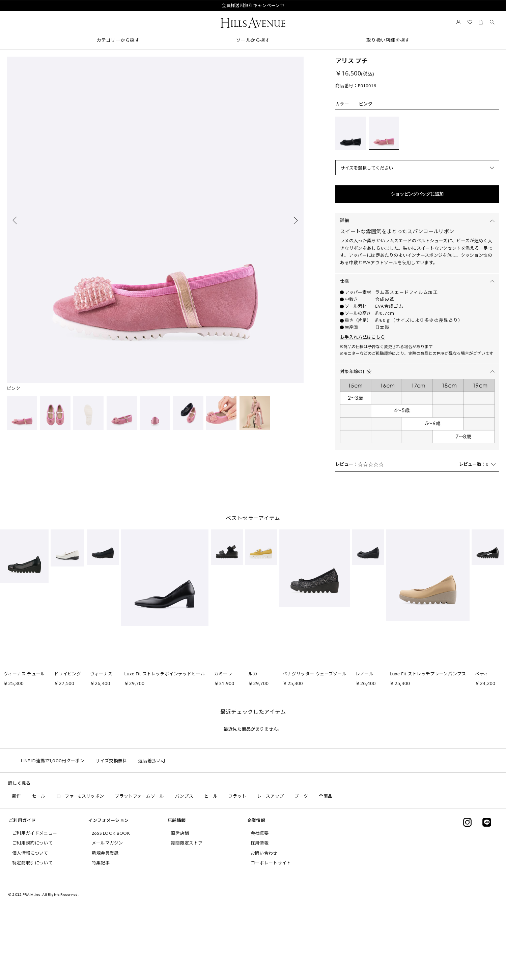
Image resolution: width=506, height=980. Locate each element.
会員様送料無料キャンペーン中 (253, 5)
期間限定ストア (187, 843)
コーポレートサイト (271, 863)
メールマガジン (107, 843)
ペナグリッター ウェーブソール (315, 674)
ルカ (253, 674)
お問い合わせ (264, 853)
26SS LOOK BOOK (111, 833)
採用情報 (260, 843)
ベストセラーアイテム (253, 518)
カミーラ (223, 674)
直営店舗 (180, 833)
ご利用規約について (32, 843)
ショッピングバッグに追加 (417, 194)
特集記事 (101, 863)
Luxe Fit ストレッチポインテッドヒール (165, 674)
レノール (364, 674)
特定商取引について (32, 863)
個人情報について (30, 853)
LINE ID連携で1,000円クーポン (63, 761)
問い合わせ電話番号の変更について (253, 13)
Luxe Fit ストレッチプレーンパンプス (428, 674)
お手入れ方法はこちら (362, 337)
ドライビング (67, 674)
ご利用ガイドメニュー (35, 833)
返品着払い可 (162, 761)
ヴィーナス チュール (24, 674)
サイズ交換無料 (122, 761)
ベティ (482, 674)
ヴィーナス (101, 674)
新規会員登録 (105, 853)
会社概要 (260, 833)
